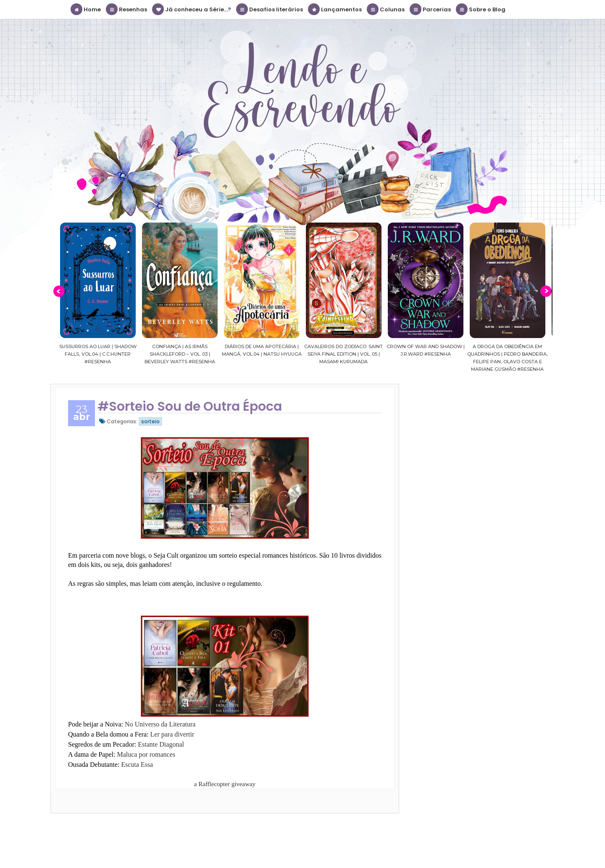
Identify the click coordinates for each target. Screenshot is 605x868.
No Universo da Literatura (160, 724)
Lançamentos (335, 9)
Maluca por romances (146, 754)
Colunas (386, 9)
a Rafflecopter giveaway (225, 784)
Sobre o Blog (481, 9)
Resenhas (127, 9)
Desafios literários (270, 9)
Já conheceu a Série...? (192, 9)
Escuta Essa (137, 764)
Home (86, 9)
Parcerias (431, 9)
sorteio (150, 421)
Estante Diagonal (161, 744)
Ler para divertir (172, 734)
